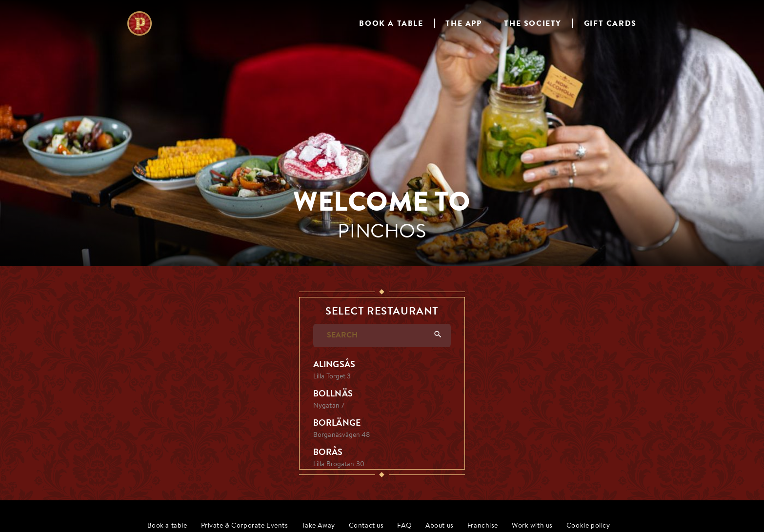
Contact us (366, 526)
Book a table (167, 526)
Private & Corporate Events (245, 526)
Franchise (483, 526)
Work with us (532, 526)
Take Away (319, 526)
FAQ (404, 526)
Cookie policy (588, 526)
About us (440, 526)
